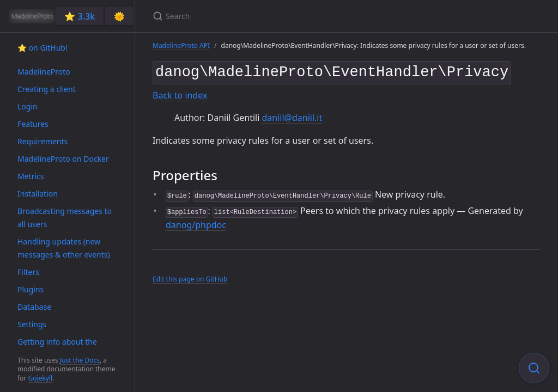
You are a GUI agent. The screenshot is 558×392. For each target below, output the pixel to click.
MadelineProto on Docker (63, 159)
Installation (38, 194)
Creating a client (47, 89)
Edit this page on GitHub (190, 277)
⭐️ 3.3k (80, 16)
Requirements (43, 141)
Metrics (31, 176)
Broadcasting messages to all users (65, 218)
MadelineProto (44, 72)
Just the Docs (80, 360)
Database (34, 307)
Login (28, 106)
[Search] (281, 16)
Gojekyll (40, 378)
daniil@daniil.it (292, 115)
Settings (32, 324)
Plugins (31, 289)
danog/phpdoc (196, 223)
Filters (28, 272)
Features (33, 124)
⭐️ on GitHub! (43, 48)
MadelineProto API (181, 45)
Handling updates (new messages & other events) (64, 248)
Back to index (180, 93)
